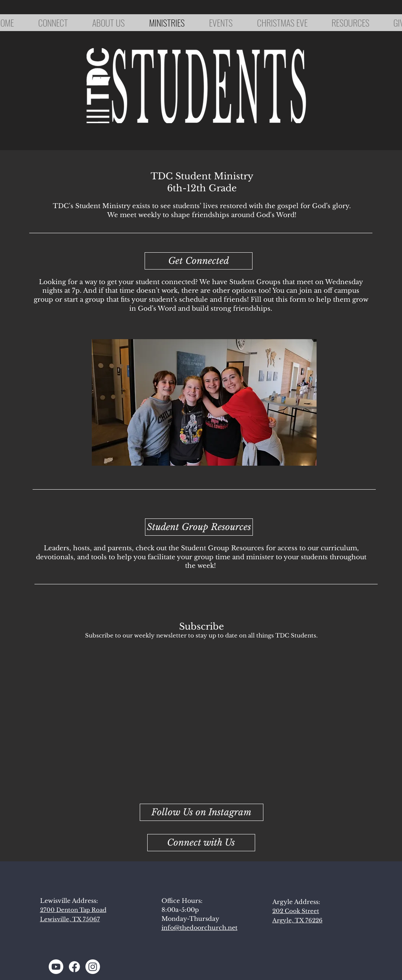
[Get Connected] (199, 261)
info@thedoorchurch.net (200, 928)
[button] (201, 843)
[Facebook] (74, 967)
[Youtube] (56, 967)
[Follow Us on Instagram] (202, 812)
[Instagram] (93, 967)
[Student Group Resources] (199, 527)
